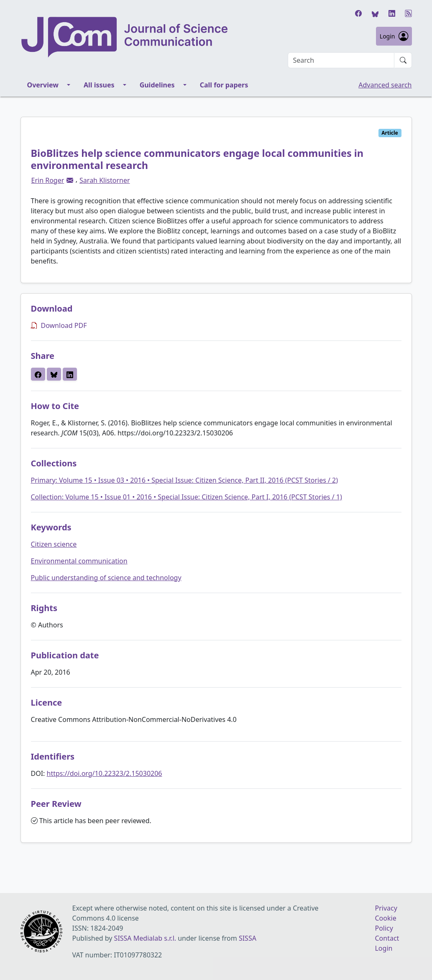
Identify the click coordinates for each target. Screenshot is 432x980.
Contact (387, 938)
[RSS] (409, 13)
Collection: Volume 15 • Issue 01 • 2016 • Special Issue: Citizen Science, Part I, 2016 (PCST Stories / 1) (187, 497)
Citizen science (54, 544)
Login (394, 36)
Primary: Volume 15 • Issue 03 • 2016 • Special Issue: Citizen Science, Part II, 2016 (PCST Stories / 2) (185, 480)
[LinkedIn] (392, 13)
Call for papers (224, 85)
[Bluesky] (375, 13)
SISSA (248, 938)
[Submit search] (403, 60)
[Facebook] (358, 13)
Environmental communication (79, 561)
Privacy (386, 908)
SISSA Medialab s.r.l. (146, 938)
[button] (70, 180)
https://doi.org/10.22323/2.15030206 (105, 773)
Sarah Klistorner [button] (105, 180)
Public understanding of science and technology (106, 578)
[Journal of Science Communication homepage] (125, 37)
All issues (99, 85)
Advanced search (385, 85)
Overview (43, 85)
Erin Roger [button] (48, 180)
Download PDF (59, 325)
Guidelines (157, 85)
